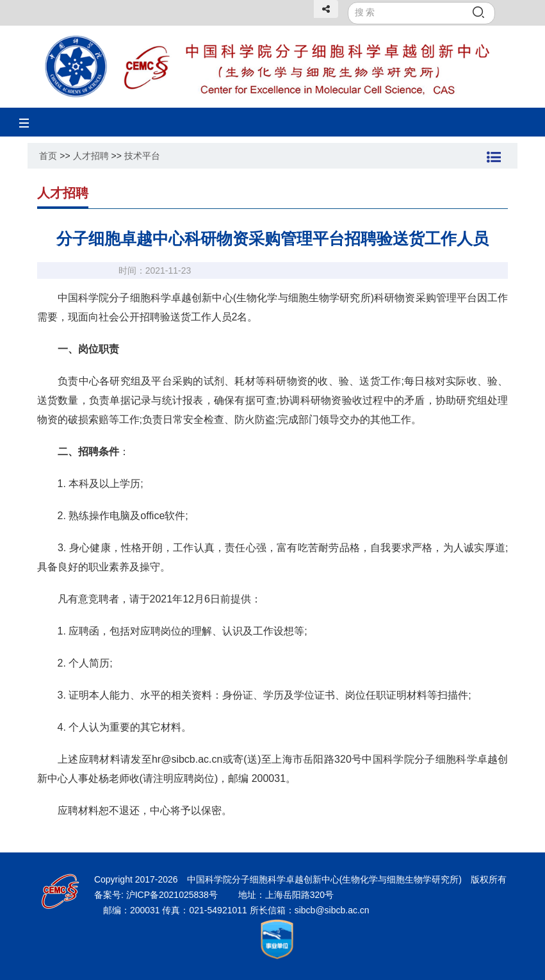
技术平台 (142, 156)
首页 (48, 156)
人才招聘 (91, 156)
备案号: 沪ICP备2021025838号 (157, 895)
